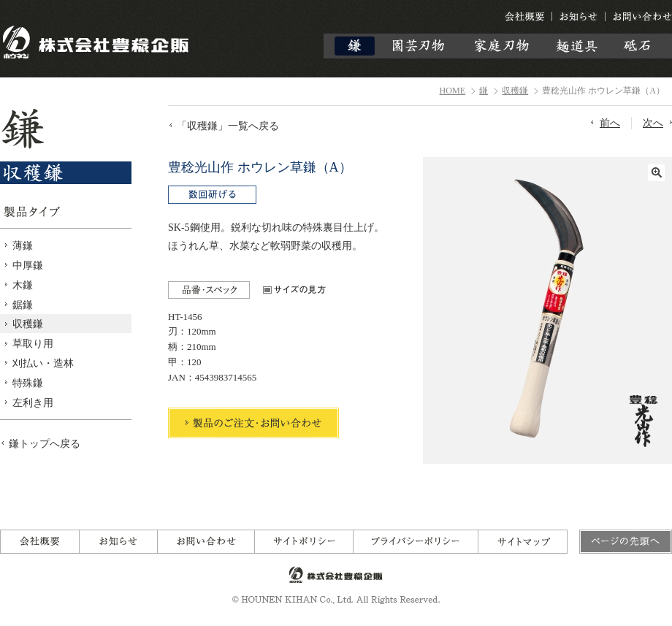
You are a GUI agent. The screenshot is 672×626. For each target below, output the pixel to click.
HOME (453, 91)
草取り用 (33, 343)
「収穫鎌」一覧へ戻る (228, 126)
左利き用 (33, 402)
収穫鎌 (515, 91)
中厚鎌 (28, 265)
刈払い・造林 (43, 363)
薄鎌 (23, 245)
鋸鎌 (23, 305)
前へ (610, 123)
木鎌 (23, 285)
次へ (653, 123)
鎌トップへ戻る (45, 443)
